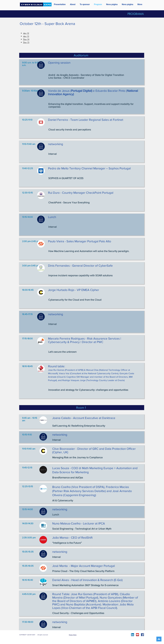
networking (56, 314)
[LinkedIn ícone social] (133, 635)
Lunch (52, 217)
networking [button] (56, 144)
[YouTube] (137, 635)
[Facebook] (142, 635)
